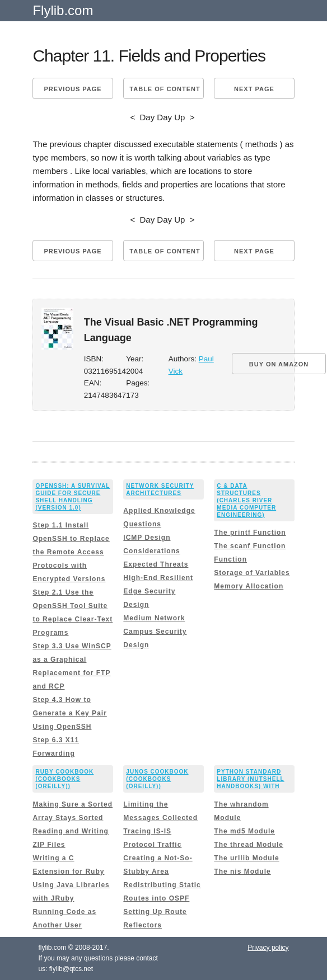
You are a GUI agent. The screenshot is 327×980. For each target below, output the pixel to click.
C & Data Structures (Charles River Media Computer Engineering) (246, 500)
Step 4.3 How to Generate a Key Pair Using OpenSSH (69, 713)
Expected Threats (156, 564)
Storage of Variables (252, 573)
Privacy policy (268, 948)
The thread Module (249, 845)
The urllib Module (246, 858)
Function (230, 559)
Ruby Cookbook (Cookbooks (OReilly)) (64, 779)
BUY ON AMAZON (279, 364)
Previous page (73, 89)
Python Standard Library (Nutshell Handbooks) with (250, 779)
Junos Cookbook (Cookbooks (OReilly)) (157, 779)
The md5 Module (244, 831)
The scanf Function (250, 546)
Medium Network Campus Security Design (155, 632)
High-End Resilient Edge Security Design (158, 591)
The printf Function (250, 533)
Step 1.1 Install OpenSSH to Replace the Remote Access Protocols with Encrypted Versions (71, 552)
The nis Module (242, 871)
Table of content (165, 89)
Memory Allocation (249, 586)
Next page (254, 89)
